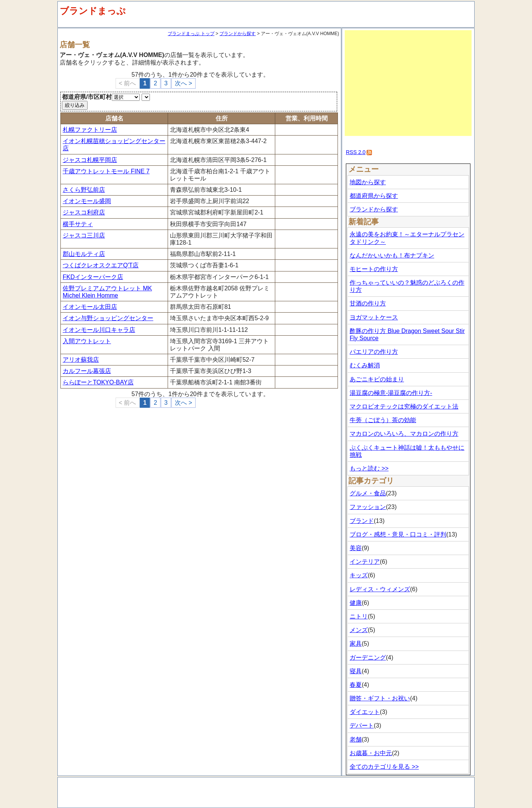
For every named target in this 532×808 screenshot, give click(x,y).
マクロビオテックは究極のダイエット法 (404, 406)
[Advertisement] (408, 83)
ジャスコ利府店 (84, 212)
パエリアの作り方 (374, 352)
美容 (356, 548)
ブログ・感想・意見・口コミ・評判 (398, 534)
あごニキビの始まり (377, 379)
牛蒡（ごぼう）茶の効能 (383, 420)
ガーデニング (368, 658)
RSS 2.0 (356, 152)
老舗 (356, 739)
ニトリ (359, 616)
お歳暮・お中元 (371, 753)
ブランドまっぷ (93, 11)
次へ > (184, 83)
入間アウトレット (87, 341)
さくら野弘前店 (84, 190)
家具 (356, 644)
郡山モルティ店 (84, 254)
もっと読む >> (369, 468)
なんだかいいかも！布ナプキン (392, 255)
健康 (356, 603)
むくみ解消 (365, 365)
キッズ (359, 575)
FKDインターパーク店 (93, 277)
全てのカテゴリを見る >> (384, 767)
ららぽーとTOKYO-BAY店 (98, 382)
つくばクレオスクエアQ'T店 (101, 265)
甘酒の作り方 (368, 303)
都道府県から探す (374, 196)
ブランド (362, 521)
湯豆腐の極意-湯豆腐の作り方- (391, 393)
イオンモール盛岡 (87, 201)
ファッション (368, 507)
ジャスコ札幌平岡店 (90, 160)
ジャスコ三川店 (84, 235)
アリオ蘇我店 (81, 360)
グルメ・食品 (368, 493)
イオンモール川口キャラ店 (99, 330)
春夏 (356, 685)
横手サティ (78, 224)
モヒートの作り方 (374, 269)
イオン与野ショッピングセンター (108, 318)
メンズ (359, 630)
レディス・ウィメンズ (380, 589)
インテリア (365, 562)
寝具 (356, 671)
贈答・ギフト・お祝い (380, 698)
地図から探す (368, 182)
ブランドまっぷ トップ (191, 34)
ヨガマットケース (374, 317)
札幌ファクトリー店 (90, 130)
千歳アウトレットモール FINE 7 (106, 171)
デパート (362, 726)
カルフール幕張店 (87, 371)
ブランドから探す (237, 34)
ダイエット (365, 712)
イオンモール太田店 (90, 307)
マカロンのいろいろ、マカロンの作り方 (404, 434)
